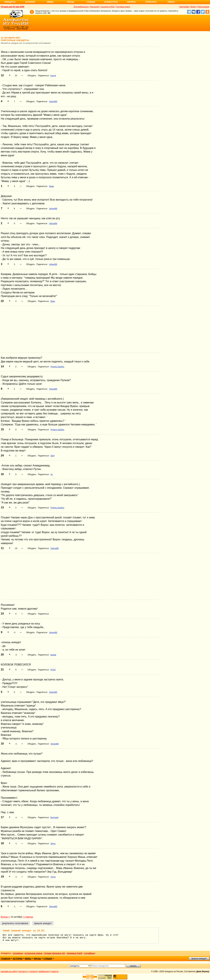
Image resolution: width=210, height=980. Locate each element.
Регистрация (203, 7)
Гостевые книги (123, 7)
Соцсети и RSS (108, 7)
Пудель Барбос (57, 367)
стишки (48, 959)
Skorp (53, 844)
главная (6, 959)
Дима (51, 186)
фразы (37, 959)
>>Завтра (28, 917)
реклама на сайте (9, 971)
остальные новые (33, 953)
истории (18, 959)
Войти (193, 7)
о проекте (33, 971)
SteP (52, 456)
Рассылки (94, 7)
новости (55, 971)
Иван (53, 301)
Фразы (70, 2)
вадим (53, 655)
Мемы (50, 2)
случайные (89, 953)
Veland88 (53, 102)
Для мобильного (81, 7)
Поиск (171, 2)
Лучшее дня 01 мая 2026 (13, 7)
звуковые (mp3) (75, 953)
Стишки (91, 2)
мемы (28, 959)
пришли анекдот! (199, 959)
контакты (23, 971)
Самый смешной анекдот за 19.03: (24, 931)
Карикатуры (111, 2)
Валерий (54, 817)
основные (18, 953)
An (52, 474)
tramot (53, 76)
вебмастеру (44, 971)
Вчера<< (5, 917)
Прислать (151, 2)
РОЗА (53, 670)
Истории (30, 2)
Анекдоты (10, 2)
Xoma (53, 877)
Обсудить (32, 76)
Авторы (131, 2)
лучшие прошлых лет (55, 953)
